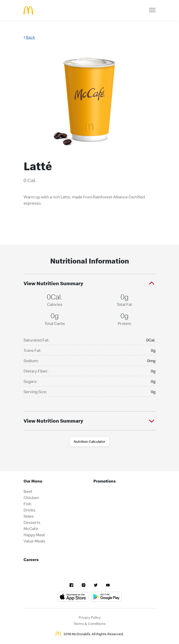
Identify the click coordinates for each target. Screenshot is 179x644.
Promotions (105, 481)
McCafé (31, 529)
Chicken (31, 498)
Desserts (32, 522)
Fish (27, 504)
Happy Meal (34, 535)
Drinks (29, 510)
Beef (28, 491)
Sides (29, 516)
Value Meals (34, 541)
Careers (31, 560)
